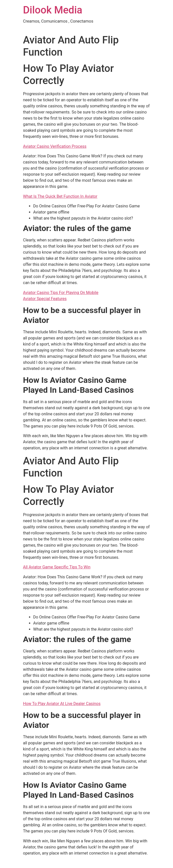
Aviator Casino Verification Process (55, 146)
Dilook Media (53, 10)
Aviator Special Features (45, 299)
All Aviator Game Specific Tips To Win (57, 567)
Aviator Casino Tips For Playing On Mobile (61, 293)
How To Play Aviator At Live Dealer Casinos (62, 704)
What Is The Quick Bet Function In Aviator (60, 196)
